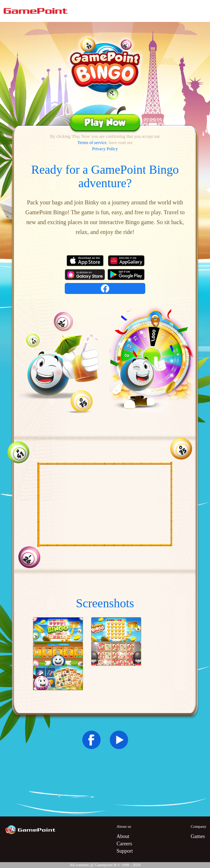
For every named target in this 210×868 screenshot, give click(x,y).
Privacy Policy (105, 149)
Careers (124, 844)
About (123, 836)
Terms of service (92, 143)
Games (198, 836)
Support (124, 851)
